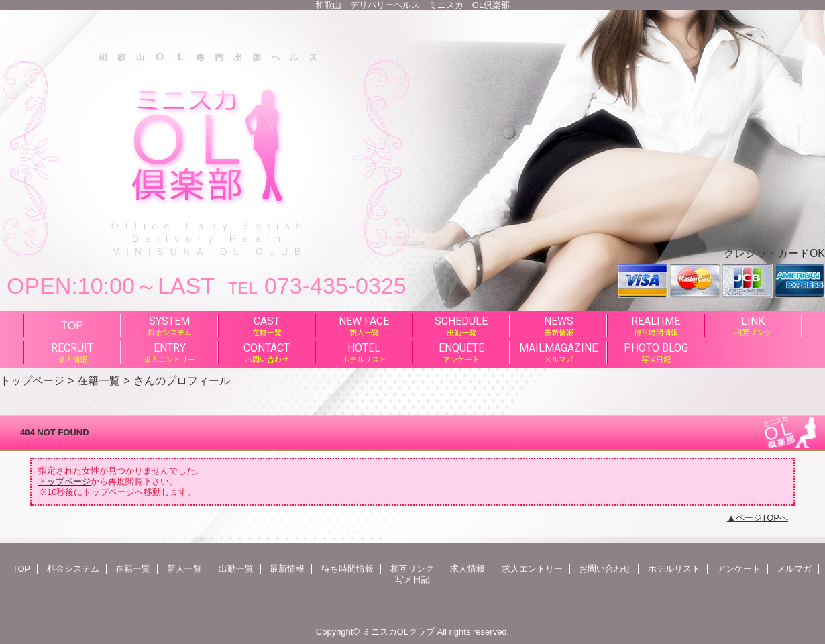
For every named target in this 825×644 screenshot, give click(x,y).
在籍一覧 (99, 380)
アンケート (739, 569)
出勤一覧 (236, 569)
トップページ (32, 380)
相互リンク (412, 569)
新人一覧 (184, 569)
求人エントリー (532, 569)
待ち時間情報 (347, 569)
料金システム (73, 569)
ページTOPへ (762, 518)
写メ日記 (412, 579)
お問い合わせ (605, 569)
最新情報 (287, 569)
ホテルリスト (674, 569)
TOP (72, 325)
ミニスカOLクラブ (398, 632)
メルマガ (794, 569)
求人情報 (467, 569)
